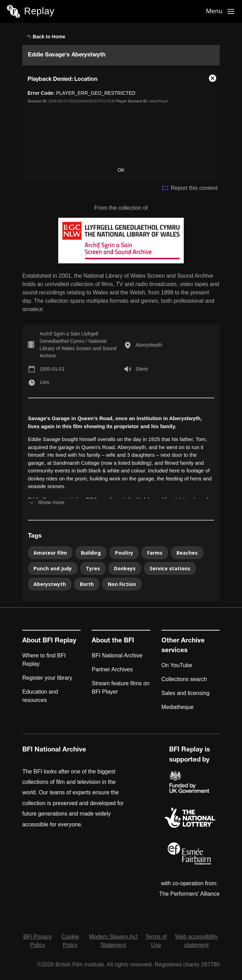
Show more (51, 502)
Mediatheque (178, 707)
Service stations (170, 568)
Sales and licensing (186, 693)
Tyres (93, 568)
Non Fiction (122, 584)
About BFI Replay (49, 641)
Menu (214, 11)
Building (91, 553)
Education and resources (40, 696)
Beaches (187, 553)
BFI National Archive (117, 655)
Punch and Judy (53, 568)
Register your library (47, 678)
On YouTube (177, 665)
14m (44, 382)
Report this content (190, 189)
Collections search (184, 679)
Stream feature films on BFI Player (120, 688)
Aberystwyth (149, 345)
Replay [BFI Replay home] (39, 11)
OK (121, 170)
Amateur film (50, 553)
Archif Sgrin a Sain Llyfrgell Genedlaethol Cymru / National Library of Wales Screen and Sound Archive (78, 345)
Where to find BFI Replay (44, 660)
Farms (155, 553)
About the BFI (113, 641)
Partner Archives (112, 669)
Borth (87, 584)
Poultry (124, 553)
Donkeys (125, 568)
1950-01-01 (52, 369)
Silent (142, 369)
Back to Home (46, 37)
